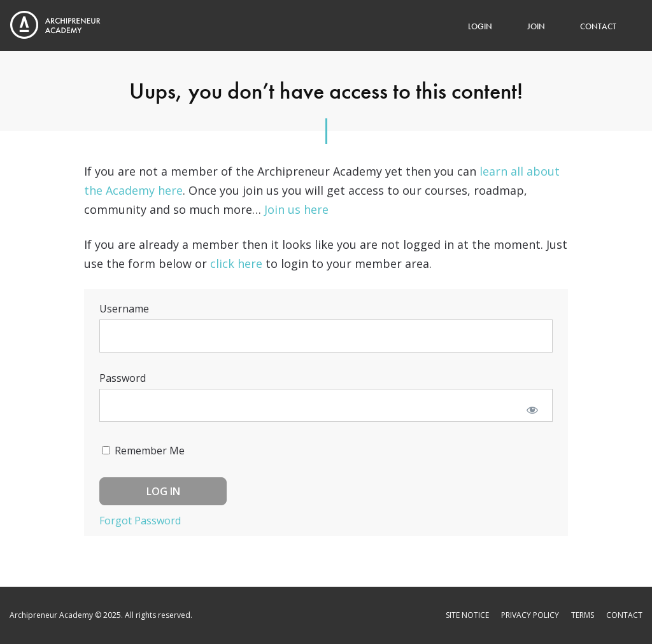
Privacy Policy (530, 615)
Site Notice (467, 615)
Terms (583, 615)
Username (124, 309)
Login (480, 26)
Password (123, 378)
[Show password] (532, 409)
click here (236, 263)
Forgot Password (140, 521)
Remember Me (143, 451)
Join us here (296, 209)
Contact (598, 26)
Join (536, 26)
